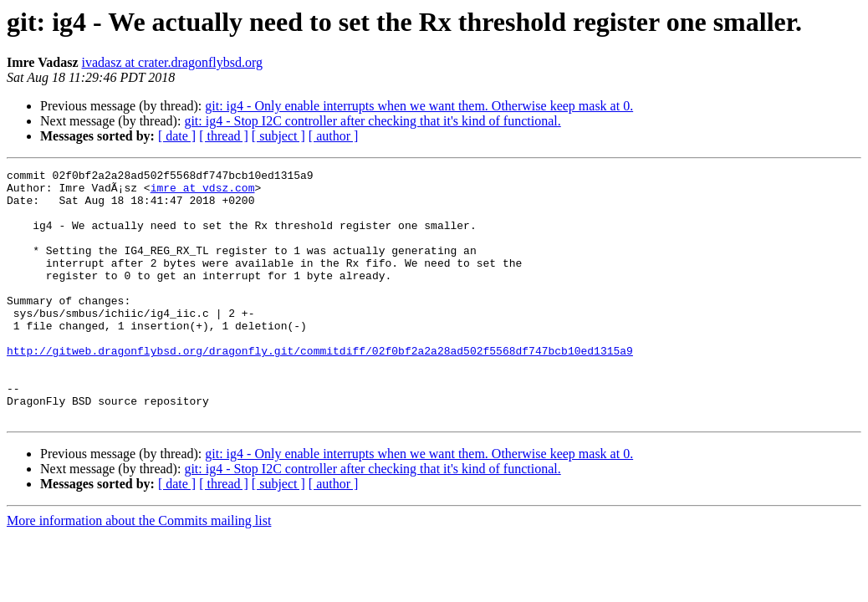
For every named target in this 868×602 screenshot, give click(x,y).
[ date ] (177, 136)
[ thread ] (224, 136)
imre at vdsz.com (203, 192)
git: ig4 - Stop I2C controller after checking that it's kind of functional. (372, 121)
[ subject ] (278, 136)
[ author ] (334, 136)
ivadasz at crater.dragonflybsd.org (173, 62)
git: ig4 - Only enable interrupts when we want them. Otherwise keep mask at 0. (419, 106)
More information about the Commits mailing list (139, 571)
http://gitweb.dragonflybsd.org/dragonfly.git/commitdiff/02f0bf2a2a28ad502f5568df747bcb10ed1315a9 (320, 388)
